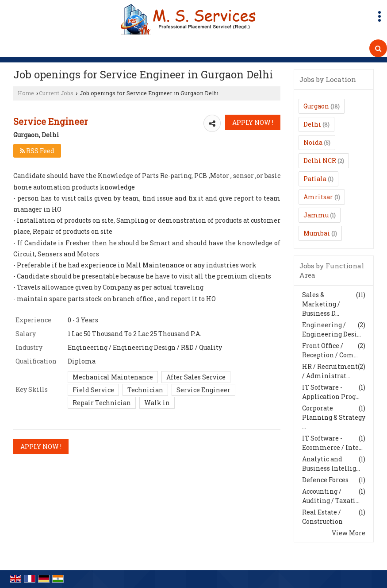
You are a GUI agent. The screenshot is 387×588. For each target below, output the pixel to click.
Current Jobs (56, 93)
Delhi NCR (320, 161)
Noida (313, 142)
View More (349, 533)
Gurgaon (316, 106)
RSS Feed (37, 151)
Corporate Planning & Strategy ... (334, 417)
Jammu (316, 215)
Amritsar (318, 197)
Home (26, 93)
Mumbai (317, 233)
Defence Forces (325, 480)
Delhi (312, 124)
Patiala (315, 179)
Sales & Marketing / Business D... (321, 304)
